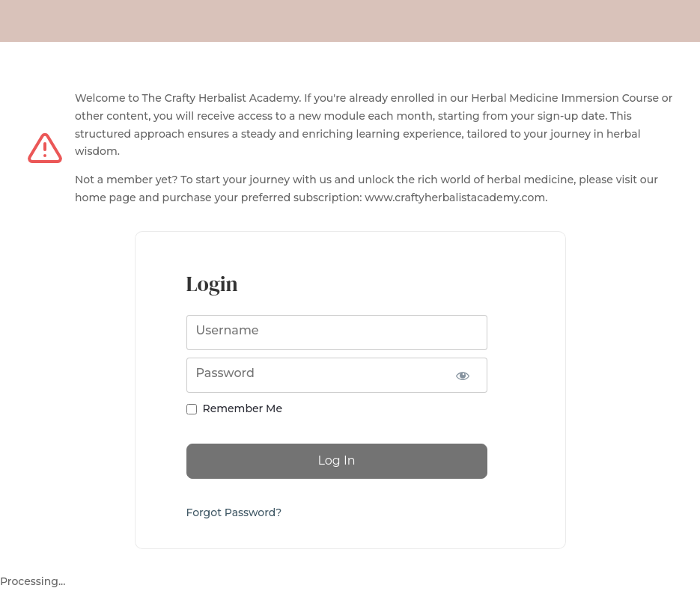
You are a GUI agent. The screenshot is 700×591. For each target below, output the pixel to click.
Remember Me (243, 408)
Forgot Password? (234, 512)
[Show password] (463, 375)
